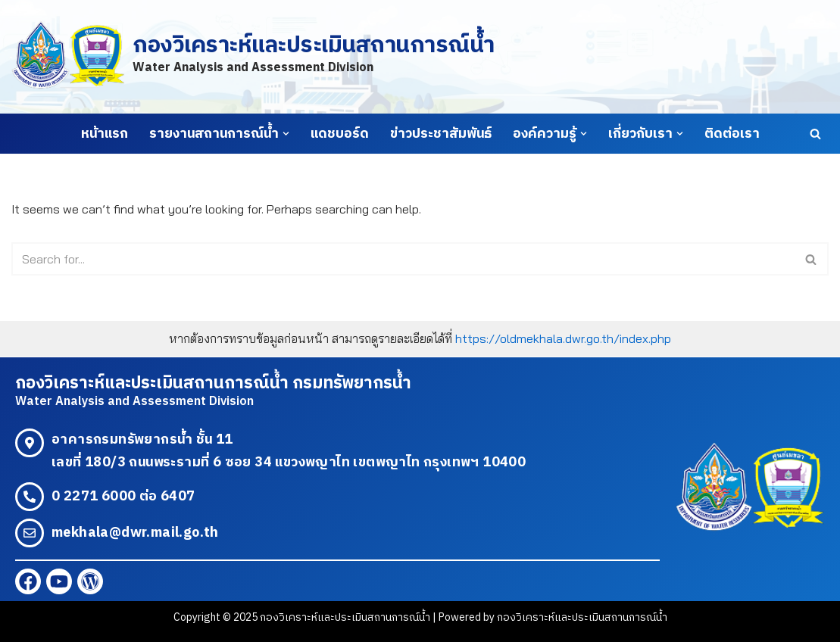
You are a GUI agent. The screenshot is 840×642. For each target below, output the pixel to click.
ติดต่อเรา (732, 134)
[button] (286, 134)
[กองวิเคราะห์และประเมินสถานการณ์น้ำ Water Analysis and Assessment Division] (253, 56)
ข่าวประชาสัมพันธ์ (441, 134)
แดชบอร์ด (340, 134)
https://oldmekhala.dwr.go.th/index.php (563, 338)
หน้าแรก (105, 134)
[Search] (815, 134)
